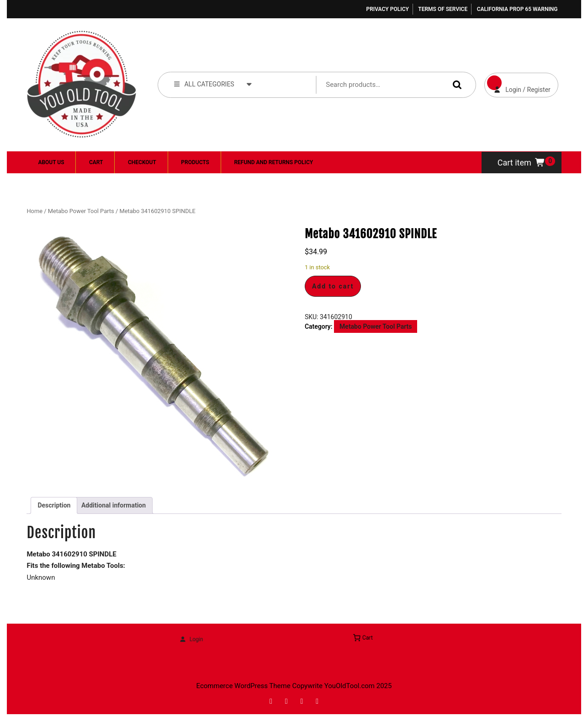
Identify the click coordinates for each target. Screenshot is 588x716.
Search (455, 84)
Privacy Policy (387, 9)
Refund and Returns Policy (273, 162)
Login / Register (517, 83)
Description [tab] (54, 505)
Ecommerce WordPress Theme (244, 686)
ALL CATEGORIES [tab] (213, 84)
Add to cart (333, 286)
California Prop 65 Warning (517, 9)
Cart (96, 162)
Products (195, 162)
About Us (51, 162)
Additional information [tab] (114, 505)
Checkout (142, 162)
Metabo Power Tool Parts (81, 211)
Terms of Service (443, 9)
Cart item (522, 163)
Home (34, 211)
